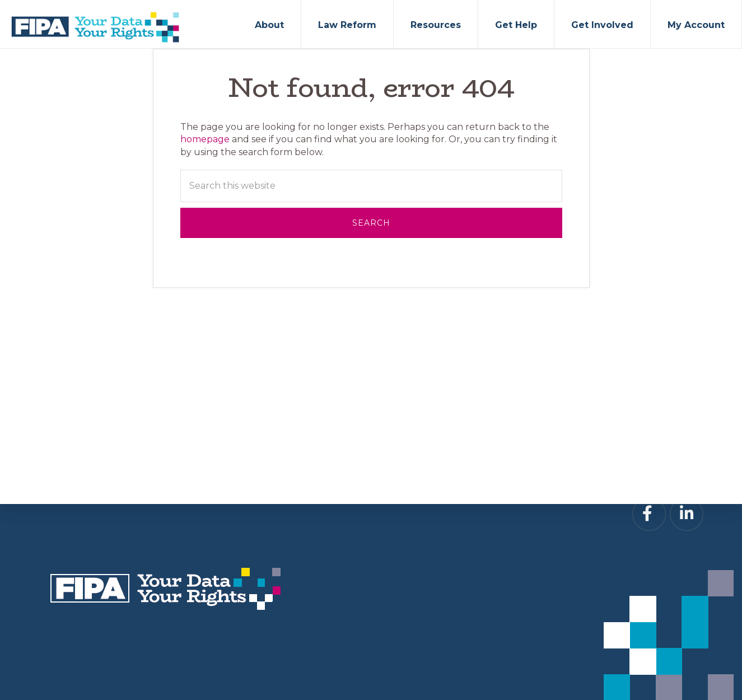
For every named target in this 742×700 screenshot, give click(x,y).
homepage (205, 139)
